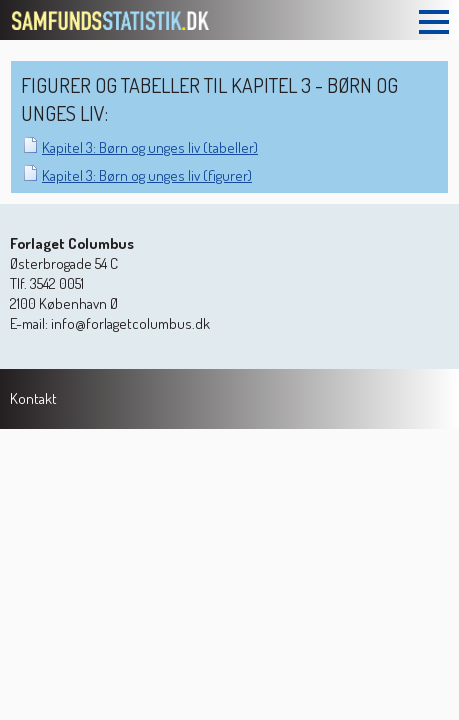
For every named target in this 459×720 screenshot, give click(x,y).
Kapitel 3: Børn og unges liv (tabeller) (150, 147)
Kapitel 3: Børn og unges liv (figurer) (147, 175)
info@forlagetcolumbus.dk (130, 323)
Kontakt (33, 398)
